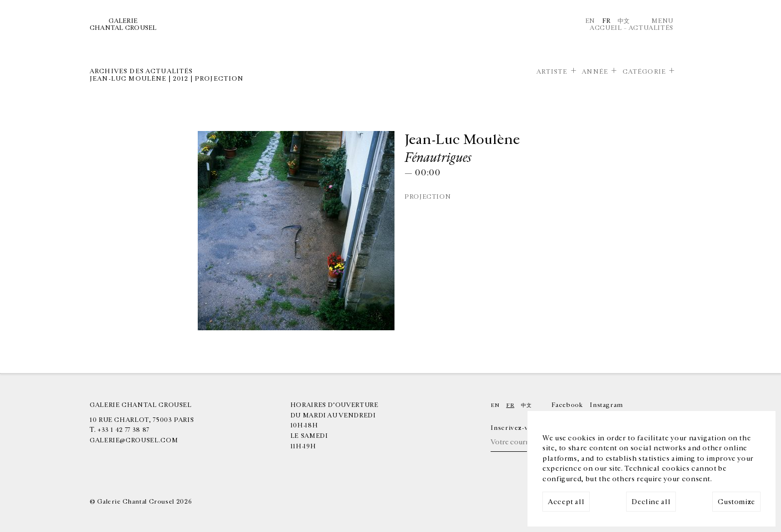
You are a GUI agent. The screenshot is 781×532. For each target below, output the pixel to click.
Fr (606, 21)
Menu (662, 21)
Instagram (606, 405)
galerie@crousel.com (134, 440)
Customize (736, 502)
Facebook (567, 405)
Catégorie (644, 72)
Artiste (552, 72)
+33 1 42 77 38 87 (124, 430)
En (590, 21)
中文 (624, 21)
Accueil (606, 28)
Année (595, 72)
